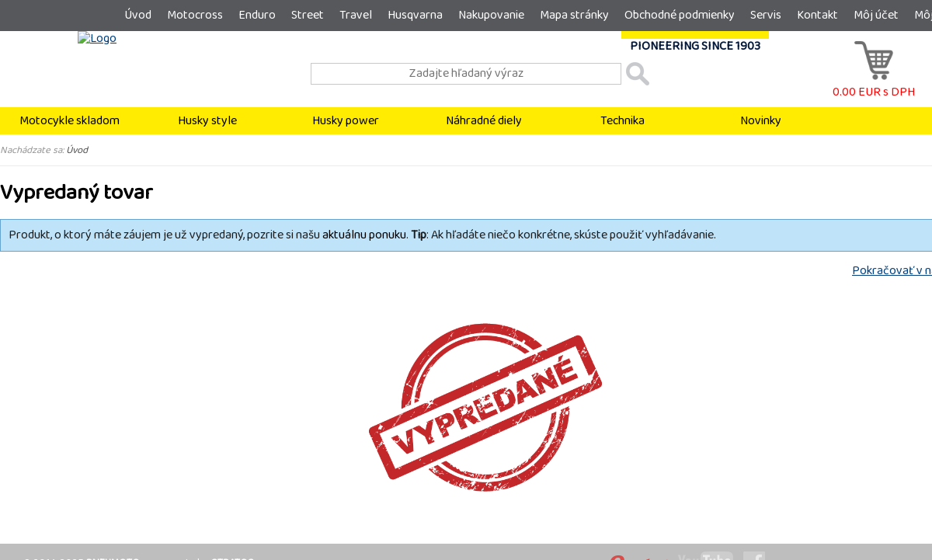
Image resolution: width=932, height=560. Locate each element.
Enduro (257, 15)
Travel (356, 15)
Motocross (195, 15)
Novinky (761, 121)
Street (308, 15)
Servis (766, 15)
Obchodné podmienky (680, 15)
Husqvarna (415, 15)
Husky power (346, 121)
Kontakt (817, 15)
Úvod (138, 15)
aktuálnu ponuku (364, 235)
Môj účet (876, 15)
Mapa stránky (574, 15)
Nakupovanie (491, 15)
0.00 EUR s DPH (874, 84)
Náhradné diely (484, 121)
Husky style (207, 121)
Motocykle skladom (70, 121)
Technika (622, 121)
